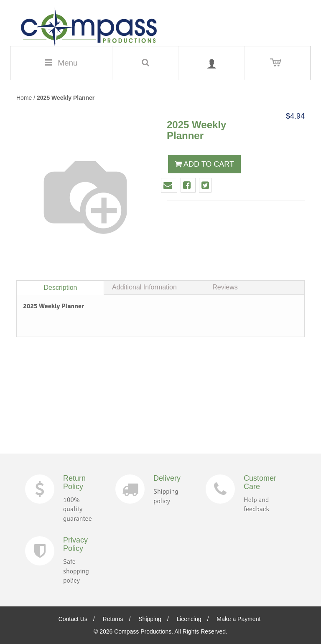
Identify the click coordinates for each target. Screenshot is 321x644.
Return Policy (74, 482)
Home (24, 98)
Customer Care (260, 482)
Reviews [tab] (225, 287)
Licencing (189, 619)
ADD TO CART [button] (204, 164)
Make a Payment (238, 619)
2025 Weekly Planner (66, 98)
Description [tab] (60, 288)
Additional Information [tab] (144, 287)
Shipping (150, 619)
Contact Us (73, 619)
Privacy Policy (75, 544)
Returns (113, 619)
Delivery (167, 478)
